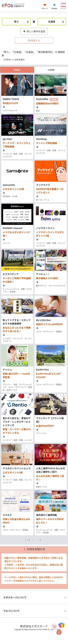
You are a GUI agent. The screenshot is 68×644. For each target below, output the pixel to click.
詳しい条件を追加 (34, 31)
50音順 (51, 70)
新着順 (17, 70)
